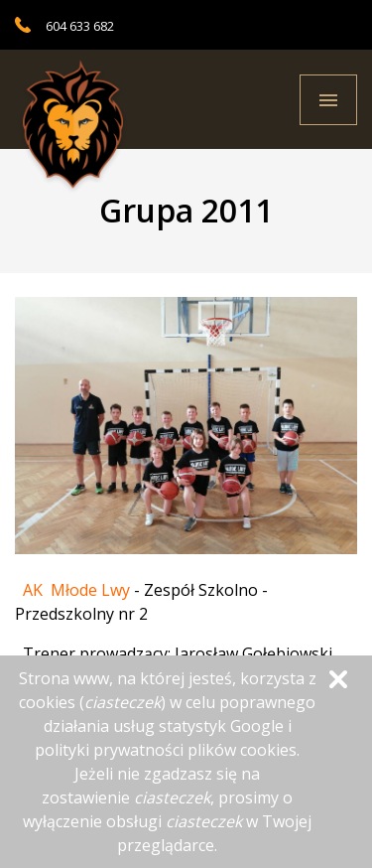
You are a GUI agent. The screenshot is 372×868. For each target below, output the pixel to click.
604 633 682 (80, 26)
